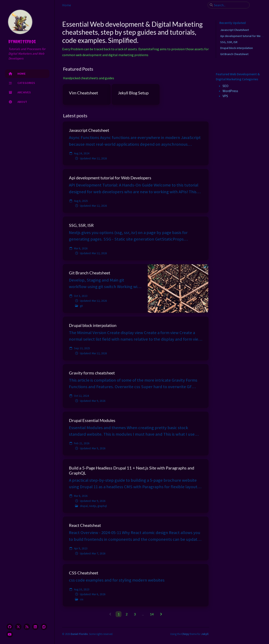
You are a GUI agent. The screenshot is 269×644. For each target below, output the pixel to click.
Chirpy (185, 634)
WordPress (230, 91)
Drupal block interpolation (237, 48)
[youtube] (10, 634)
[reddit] (44, 627)
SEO (225, 86)
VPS (225, 96)
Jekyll (205, 634)
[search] (230, 5)
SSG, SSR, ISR (229, 42)
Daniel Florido (79, 634)
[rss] (27, 627)
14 (152, 614)
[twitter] (18, 627)
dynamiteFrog (22, 42)
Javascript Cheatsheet (235, 30)
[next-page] (161, 614)
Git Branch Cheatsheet (234, 54)
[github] (10, 627)
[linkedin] (35, 627)
